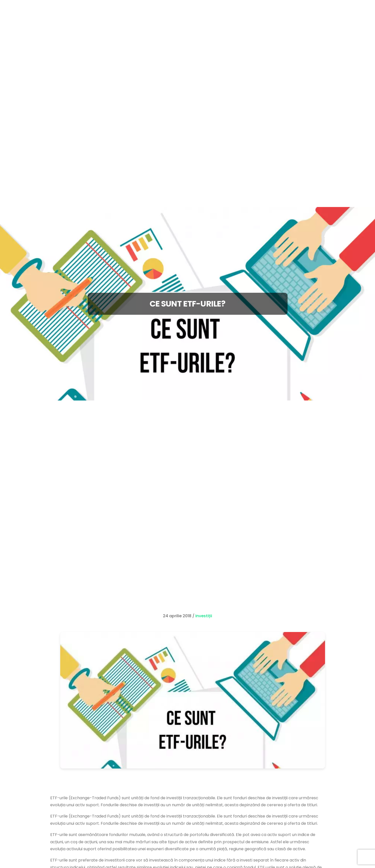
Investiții (204, 616)
